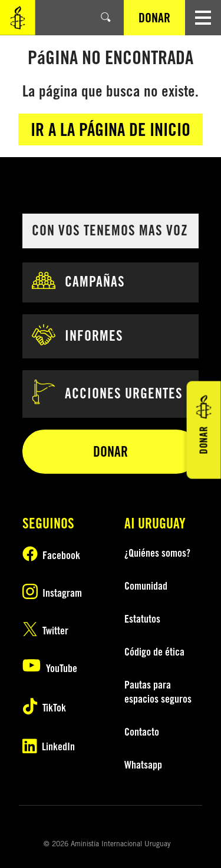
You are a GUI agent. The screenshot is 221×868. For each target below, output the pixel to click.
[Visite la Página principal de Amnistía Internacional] (18, 18)
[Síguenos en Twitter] (52, 631)
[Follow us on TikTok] (52, 708)
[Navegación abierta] (203, 18)
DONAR (154, 18)
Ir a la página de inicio (111, 129)
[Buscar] (106, 18)
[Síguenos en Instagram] (52, 593)
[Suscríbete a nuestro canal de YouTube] (52, 669)
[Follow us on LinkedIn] (52, 747)
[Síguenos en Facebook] (52, 556)
